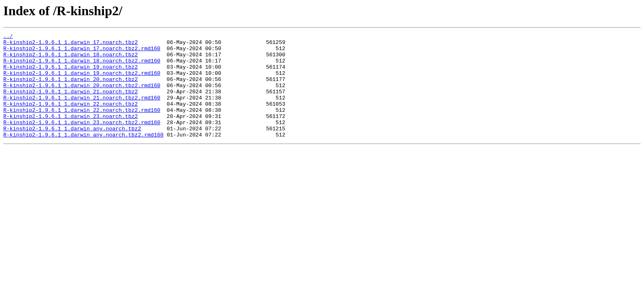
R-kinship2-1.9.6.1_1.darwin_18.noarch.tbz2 (71, 59)
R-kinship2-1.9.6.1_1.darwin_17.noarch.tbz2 (71, 44)
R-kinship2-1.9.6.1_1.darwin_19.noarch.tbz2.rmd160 (82, 81)
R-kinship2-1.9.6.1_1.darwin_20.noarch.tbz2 (71, 89)
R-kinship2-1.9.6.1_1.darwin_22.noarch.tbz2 (71, 118)
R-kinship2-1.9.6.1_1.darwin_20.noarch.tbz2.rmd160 (82, 96)
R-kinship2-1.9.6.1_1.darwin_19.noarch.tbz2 (71, 74)
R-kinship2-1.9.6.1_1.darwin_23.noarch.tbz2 (71, 133)
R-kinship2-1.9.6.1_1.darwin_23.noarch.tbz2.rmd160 (82, 141)
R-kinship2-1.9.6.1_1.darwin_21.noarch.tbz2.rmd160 (82, 111)
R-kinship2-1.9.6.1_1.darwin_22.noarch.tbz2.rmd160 (82, 126)
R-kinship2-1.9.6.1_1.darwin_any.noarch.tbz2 (72, 148)
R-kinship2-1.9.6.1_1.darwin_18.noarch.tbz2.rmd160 (82, 67)
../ (8, 37)
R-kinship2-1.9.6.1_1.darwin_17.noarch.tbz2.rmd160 (82, 52)
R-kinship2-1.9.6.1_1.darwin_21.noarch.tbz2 (71, 104)
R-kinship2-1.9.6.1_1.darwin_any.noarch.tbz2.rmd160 (83, 155)
